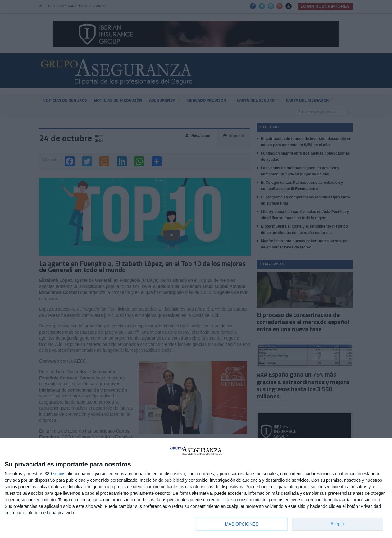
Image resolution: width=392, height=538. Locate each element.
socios (59, 474)
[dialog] (196, 488)
